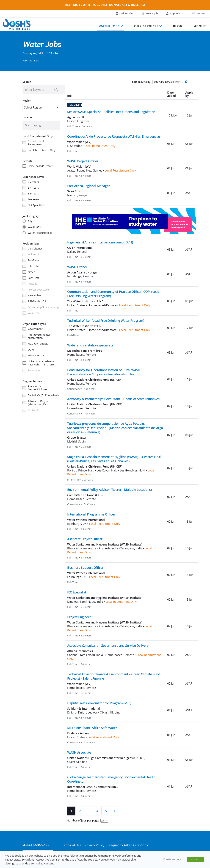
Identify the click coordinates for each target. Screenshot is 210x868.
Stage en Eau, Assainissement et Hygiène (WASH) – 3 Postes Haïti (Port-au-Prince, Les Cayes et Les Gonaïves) (114, 459)
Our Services (146, 26)
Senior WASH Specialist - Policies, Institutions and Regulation (111, 112)
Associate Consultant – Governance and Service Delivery (108, 645)
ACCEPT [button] (195, 859)
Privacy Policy (94, 845)
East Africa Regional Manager (89, 186)
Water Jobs (109, 26)
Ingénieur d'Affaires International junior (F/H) (100, 242)
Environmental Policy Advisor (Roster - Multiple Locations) (109, 490)
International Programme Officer (91, 514)
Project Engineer (79, 617)
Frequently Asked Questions (128, 845)
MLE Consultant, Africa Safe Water (92, 728)
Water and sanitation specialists (90, 345)
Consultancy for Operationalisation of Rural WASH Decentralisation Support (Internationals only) (104, 372)
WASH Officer (77, 267)
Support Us (175, 13)
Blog (178, 26)
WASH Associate (79, 752)
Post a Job (150, 13)
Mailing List (125, 13)
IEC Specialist (77, 592)
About (200, 26)
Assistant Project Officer (85, 539)
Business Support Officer (85, 568)
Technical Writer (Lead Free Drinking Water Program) (106, 321)
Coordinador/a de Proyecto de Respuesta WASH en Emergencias (114, 136)
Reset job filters (31, 61)
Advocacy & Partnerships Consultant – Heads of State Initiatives (113, 399)
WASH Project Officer (83, 161)
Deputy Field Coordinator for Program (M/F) (99, 703)
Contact (199, 13)
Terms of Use (72, 845)
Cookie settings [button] (172, 859)
